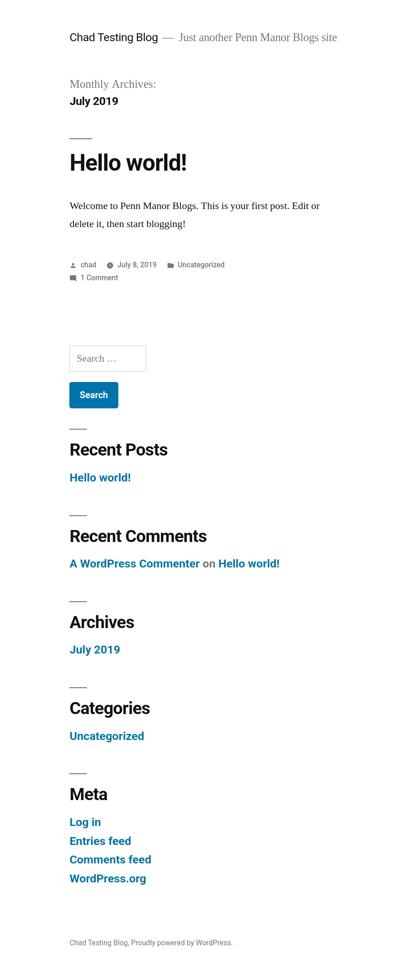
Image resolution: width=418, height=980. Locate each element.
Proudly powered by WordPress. (182, 943)
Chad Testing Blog (114, 37)
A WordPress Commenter (135, 564)
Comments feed (110, 860)
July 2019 (95, 650)
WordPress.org (108, 878)
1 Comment (99, 278)
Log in (85, 822)
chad (88, 265)
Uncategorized (201, 265)
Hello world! (128, 163)
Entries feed (100, 841)
